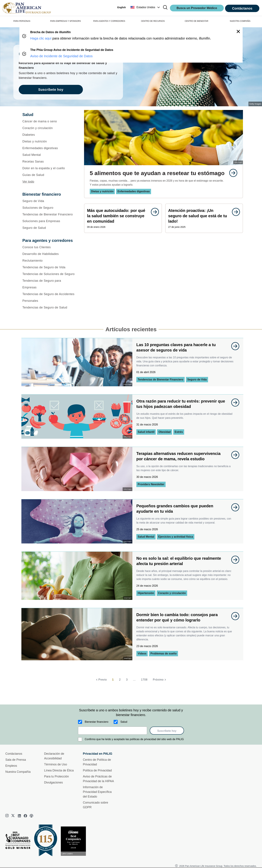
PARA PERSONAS (22, 21)
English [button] (122, 7)
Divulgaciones (53, 782)
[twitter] (13, 816)
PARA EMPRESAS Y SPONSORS (65, 21)
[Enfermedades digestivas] (49, 148)
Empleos (11, 766)
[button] (146, 7)
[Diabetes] (49, 135)
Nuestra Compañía (18, 772)
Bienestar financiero (96, 722)
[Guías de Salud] (49, 175)
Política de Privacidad (97, 770)
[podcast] (31, 816)
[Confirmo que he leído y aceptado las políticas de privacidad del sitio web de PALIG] (80, 739)
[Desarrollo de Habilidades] (49, 254)
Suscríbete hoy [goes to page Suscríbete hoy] (51, 90)
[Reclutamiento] (49, 261)
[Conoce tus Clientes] (49, 247)
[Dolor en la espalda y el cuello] (49, 168)
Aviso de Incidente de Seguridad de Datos (61, 56)
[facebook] (25, 816)
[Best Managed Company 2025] (19, 841)
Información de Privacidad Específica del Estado (97, 792)
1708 (144, 680)
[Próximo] (160, 680)
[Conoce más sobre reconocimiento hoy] (75, 841)
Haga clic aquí (41, 38)
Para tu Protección (56, 776)
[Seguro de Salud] (49, 228)
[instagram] (7, 816)
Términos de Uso (56, 764)
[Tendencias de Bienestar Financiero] (49, 214)
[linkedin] (19, 816)
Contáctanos (242, 8)
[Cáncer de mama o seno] (49, 121)
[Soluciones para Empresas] (49, 221)
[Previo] (101, 680)
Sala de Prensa (16, 760)
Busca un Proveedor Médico (197, 8)
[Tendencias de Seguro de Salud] (49, 307)
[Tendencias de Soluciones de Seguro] (49, 274)
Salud (124, 722)
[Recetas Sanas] (49, 162)
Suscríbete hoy (167, 731)
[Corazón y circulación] (49, 128)
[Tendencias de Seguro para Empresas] (49, 284)
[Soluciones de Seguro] (49, 208)
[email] (113, 731)
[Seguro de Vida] (49, 201)
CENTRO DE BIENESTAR (196, 21)
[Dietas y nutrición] (49, 141)
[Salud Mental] (49, 155)
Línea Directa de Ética (59, 770)
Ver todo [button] (28, 182)
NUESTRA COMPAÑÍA (240, 21)
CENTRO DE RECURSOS (153, 21)
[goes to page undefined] (232, 173)
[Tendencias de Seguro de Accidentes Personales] (49, 297)
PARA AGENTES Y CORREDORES (109, 21)
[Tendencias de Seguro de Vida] (49, 267)
